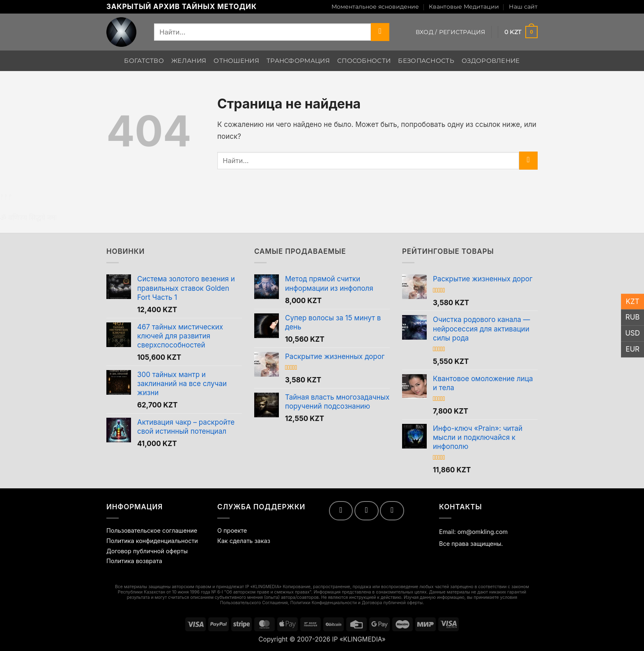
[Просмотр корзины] (521, 32)
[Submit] (380, 32)
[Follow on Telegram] (392, 511)
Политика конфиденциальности (152, 541)
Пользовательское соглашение (152, 530)
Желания (189, 61)
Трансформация (298, 61)
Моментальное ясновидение (375, 7)
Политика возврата (134, 561)
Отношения (236, 61)
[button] (451, 32)
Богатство (144, 61)
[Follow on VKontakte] (367, 511)
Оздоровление (491, 61)
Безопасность (426, 61)
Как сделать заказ (244, 541)
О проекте (232, 530)
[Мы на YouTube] (341, 511)
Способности (364, 61)
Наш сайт (523, 7)
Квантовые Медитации (464, 7)
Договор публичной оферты (147, 551)
